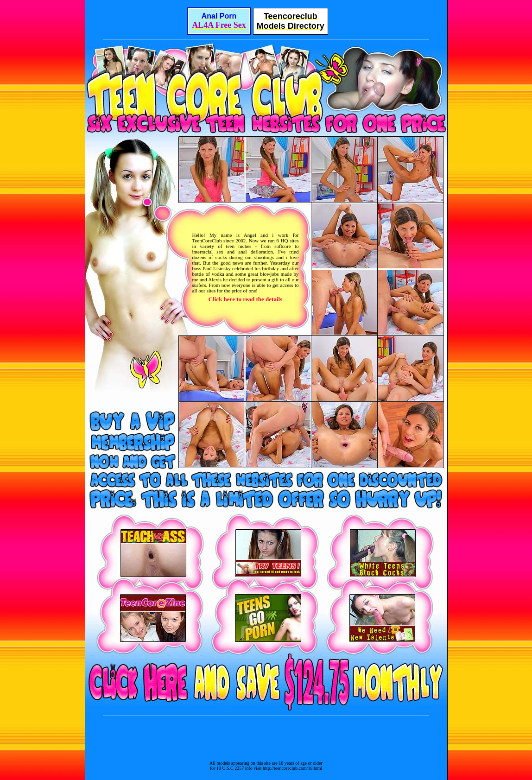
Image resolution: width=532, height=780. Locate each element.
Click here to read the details (245, 299)
